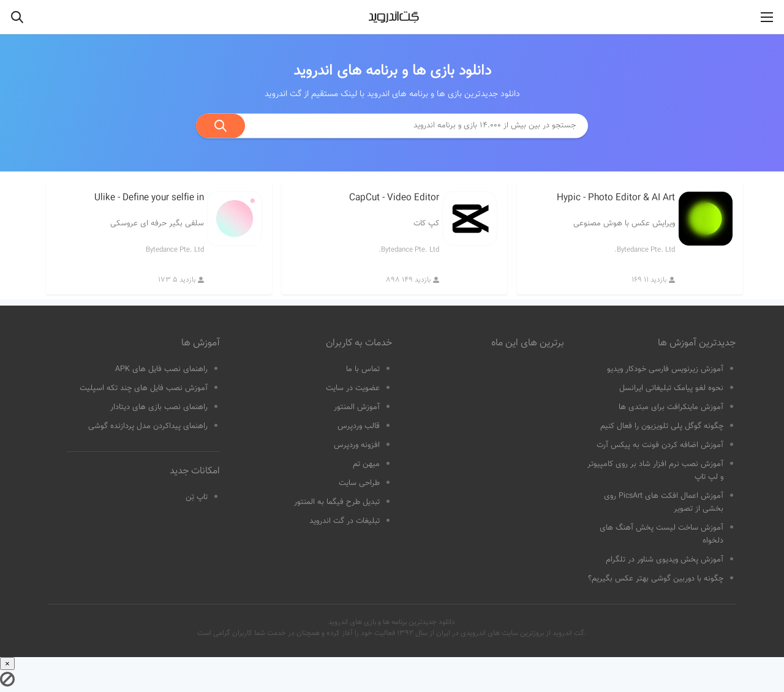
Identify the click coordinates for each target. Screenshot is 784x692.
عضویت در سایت (353, 388)
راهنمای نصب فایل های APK (161, 369)
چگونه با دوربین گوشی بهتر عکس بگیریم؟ (656, 579)
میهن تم (366, 464)
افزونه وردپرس (357, 445)
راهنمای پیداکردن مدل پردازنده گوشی (148, 426)
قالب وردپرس (359, 426)
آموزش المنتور (357, 407)
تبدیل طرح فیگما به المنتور (337, 502)
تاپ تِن (197, 497)
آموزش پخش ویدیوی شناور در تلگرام (665, 560)
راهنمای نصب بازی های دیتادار (159, 407)
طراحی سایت (359, 483)
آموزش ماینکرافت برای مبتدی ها (671, 407)
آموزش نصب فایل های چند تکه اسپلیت (144, 388)
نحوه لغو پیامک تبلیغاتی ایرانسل (671, 388)
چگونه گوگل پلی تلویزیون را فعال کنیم (662, 426)
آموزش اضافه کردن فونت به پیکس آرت (660, 445)
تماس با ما (363, 369)
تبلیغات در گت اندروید (345, 521)
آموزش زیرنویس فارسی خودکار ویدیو (665, 369)
